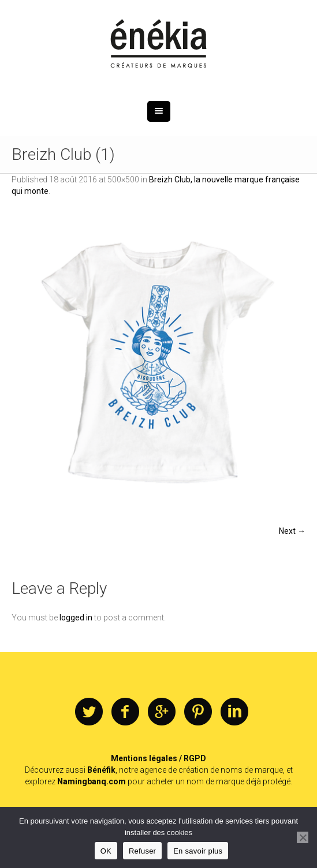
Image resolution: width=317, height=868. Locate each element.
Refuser (142, 851)
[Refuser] (303, 837)
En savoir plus (198, 851)
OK (106, 851)
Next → (292, 531)
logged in (76, 618)
